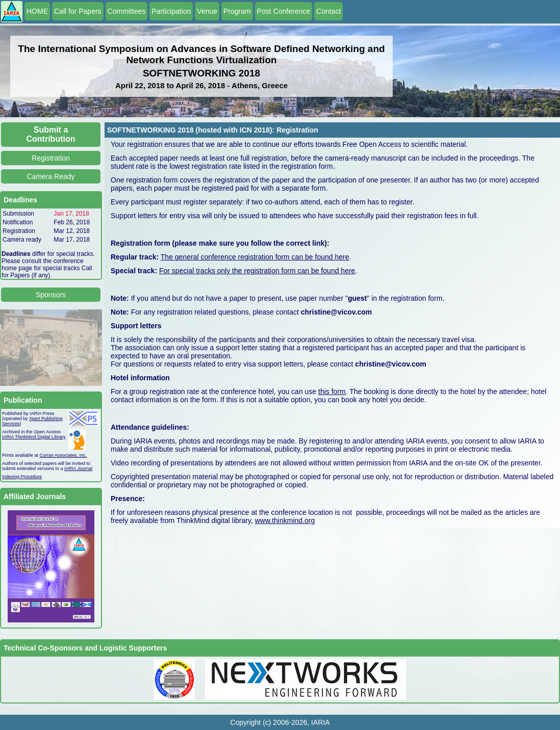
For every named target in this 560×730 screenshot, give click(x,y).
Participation (171, 11)
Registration (51, 158)
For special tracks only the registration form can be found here (257, 271)
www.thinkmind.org (285, 520)
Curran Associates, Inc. (63, 455)
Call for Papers (78, 11)
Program (237, 11)
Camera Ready (50, 176)
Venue (207, 11)
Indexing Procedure (22, 477)
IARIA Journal (78, 468)
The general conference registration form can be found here (255, 257)
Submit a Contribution (51, 134)
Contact (328, 11)
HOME (37, 11)
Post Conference (284, 11)
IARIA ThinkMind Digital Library (34, 437)
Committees (127, 11)
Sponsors (51, 295)
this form (332, 392)
